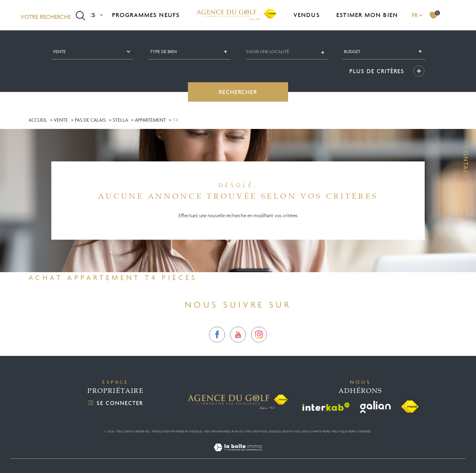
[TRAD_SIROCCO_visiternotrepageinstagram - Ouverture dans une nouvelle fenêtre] (259, 345)
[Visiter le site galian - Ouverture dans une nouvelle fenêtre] (375, 407)
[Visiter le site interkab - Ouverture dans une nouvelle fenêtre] (326, 407)
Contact (466, 162)
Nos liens (301, 431)
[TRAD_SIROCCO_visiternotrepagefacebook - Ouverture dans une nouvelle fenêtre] (217, 345)
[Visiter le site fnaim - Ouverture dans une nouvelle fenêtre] (410, 407)
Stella (120, 120)
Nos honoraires (217, 431)
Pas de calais (90, 120)
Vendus (307, 15)
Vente (61, 120)
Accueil (38, 120)
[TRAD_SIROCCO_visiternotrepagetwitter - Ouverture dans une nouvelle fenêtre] (238, 345)
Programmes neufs (146, 15)
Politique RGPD (344, 431)
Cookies (365, 431)
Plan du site (241, 431)
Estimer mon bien (367, 15)
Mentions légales (266, 431)
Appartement (150, 120)
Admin (287, 431)
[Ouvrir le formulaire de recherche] (53, 15)
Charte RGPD (320, 431)
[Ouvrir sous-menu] (101, 14)
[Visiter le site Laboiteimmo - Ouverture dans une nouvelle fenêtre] (238, 454)
